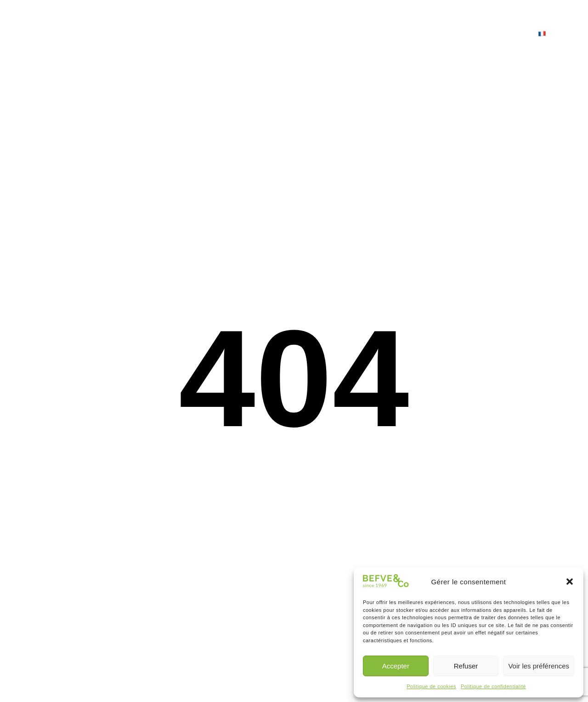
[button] (570, 582)
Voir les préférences (539, 666)
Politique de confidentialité (493, 686)
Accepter (396, 666)
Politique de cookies (431, 686)
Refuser (466, 666)
